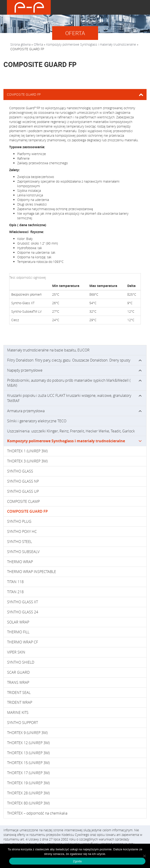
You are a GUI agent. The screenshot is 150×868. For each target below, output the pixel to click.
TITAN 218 (15, 592)
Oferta (38, 44)
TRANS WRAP (18, 682)
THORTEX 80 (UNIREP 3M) (28, 803)
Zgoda (77, 861)
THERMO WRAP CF (23, 642)
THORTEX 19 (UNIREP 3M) (28, 783)
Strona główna (20, 44)
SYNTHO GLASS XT (23, 602)
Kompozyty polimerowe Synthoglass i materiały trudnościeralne (91, 44)
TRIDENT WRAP (20, 702)
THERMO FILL (18, 632)
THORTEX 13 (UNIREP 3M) (28, 753)
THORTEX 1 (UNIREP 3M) (27, 451)
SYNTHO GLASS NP (23, 481)
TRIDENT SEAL (19, 693)
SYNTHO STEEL (20, 542)
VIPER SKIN (16, 652)
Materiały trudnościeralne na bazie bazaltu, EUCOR (48, 350)
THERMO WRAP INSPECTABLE (32, 572)
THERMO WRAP (20, 562)
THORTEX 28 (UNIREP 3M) (28, 793)
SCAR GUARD (18, 672)
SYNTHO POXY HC (22, 531)
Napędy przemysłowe (25, 370)
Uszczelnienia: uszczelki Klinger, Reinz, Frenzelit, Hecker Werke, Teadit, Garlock (71, 431)
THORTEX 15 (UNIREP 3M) (28, 763)
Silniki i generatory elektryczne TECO (37, 421)
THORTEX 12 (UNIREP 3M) (28, 743)
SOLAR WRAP (18, 622)
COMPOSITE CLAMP (23, 501)
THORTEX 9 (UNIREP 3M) (27, 733)
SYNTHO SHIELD (21, 662)
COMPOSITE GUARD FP (27, 511)
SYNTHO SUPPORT (23, 723)
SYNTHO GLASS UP (23, 491)
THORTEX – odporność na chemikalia (37, 813)
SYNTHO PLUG (19, 521)
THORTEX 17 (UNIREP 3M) (28, 773)
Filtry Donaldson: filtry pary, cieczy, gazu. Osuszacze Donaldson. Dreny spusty (69, 360)
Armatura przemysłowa (26, 411)
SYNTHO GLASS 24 (23, 612)
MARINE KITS (18, 712)
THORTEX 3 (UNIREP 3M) (27, 461)
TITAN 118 (15, 582)
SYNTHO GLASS (20, 471)
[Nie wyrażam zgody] (144, 856)
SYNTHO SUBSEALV (23, 552)
